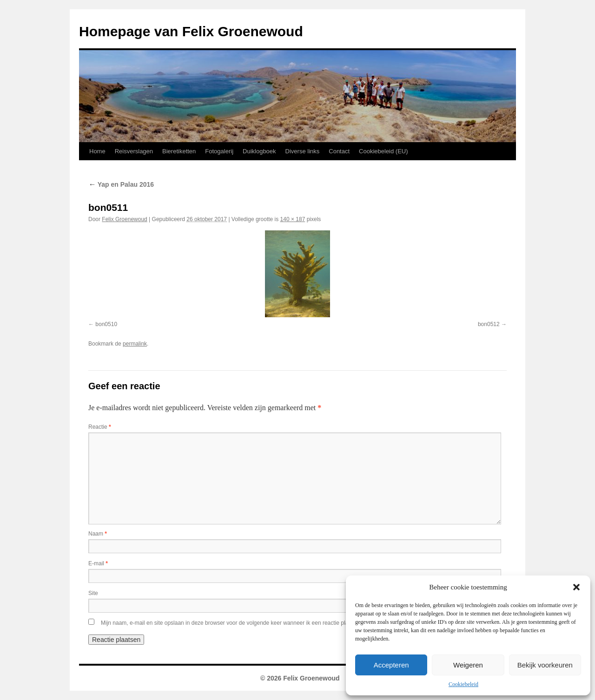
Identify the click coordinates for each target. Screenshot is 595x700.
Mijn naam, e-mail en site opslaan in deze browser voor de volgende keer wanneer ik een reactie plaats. (229, 623)
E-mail (98, 563)
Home (97, 151)
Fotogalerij (219, 151)
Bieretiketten (179, 151)
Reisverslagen (134, 151)
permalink (135, 344)
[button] (576, 587)
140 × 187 (293, 219)
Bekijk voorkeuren (545, 665)
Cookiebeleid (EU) (383, 151)
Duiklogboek (259, 151)
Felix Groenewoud (124, 219)
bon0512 (489, 324)
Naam (98, 534)
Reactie (100, 427)
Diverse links (303, 151)
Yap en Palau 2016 (121, 184)
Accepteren (391, 665)
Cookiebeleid (463, 684)
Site (93, 593)
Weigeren (468, 665)
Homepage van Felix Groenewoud (191, 31)
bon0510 (106, 324)
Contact (339, 151)
